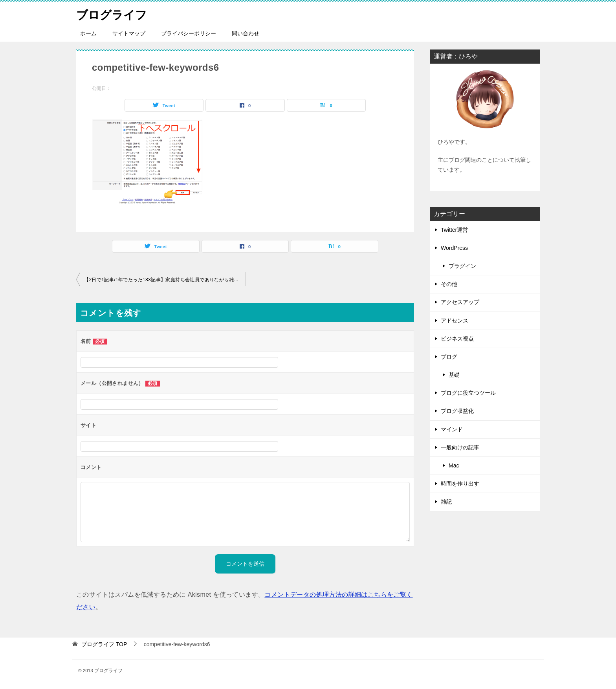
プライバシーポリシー (189, 33)
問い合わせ (246, 33)
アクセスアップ (460, 302)
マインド (452, 429)
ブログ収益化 (457, 411)
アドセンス (455, 321)
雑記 (446, 502)
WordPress (454, 248)
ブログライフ (113, 14)
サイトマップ (129, 33)
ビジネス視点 (457, 339)
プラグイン (462, 266)
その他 (449, 284)
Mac (454, 465)
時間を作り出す (460, 484)
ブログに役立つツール (468, 393)
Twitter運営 (454, 230)
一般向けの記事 (460, 447)
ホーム (88, 33)
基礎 (454, 375)
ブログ (449, 357)
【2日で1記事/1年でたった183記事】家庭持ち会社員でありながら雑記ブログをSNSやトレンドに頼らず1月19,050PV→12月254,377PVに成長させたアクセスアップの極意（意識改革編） (165, 280)
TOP (104, 644)
